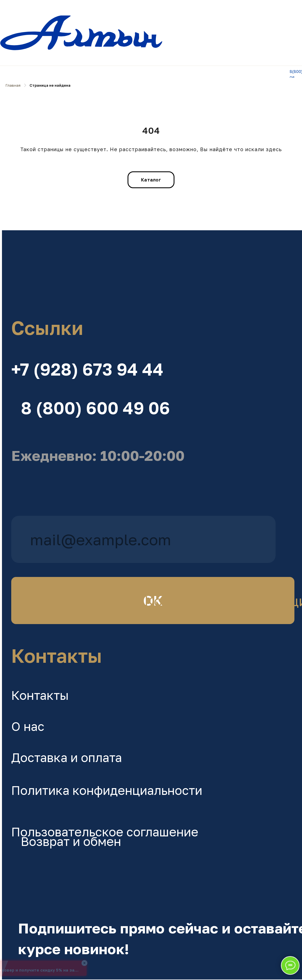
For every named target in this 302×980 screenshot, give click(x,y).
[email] (143, 539)
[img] (144, 269)
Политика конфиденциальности (107, 790)
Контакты (40, 695)
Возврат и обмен (71, 841)
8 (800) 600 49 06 (95, 408)
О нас (28, 726)
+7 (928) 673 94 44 (87, 369)
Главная (13, 85)
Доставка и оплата (67, 757)
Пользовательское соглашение (105, 832)
